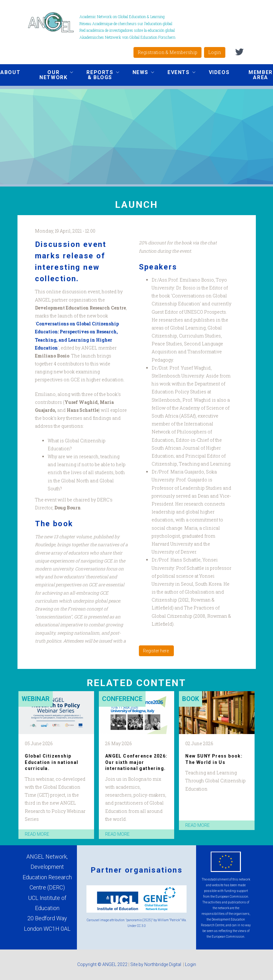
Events (177, 73)
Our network (51, 75)
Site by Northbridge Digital (156, 964)
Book (191, 699)
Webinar (36, 699)
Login (215, 52)
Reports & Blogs (98, 75)
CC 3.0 (141, 926)
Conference (122, 699)
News (139, 73)
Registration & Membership (167, 52)
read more (37, 834)
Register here (156, 651)
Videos (219, 72)
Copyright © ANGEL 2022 (102, 964)
